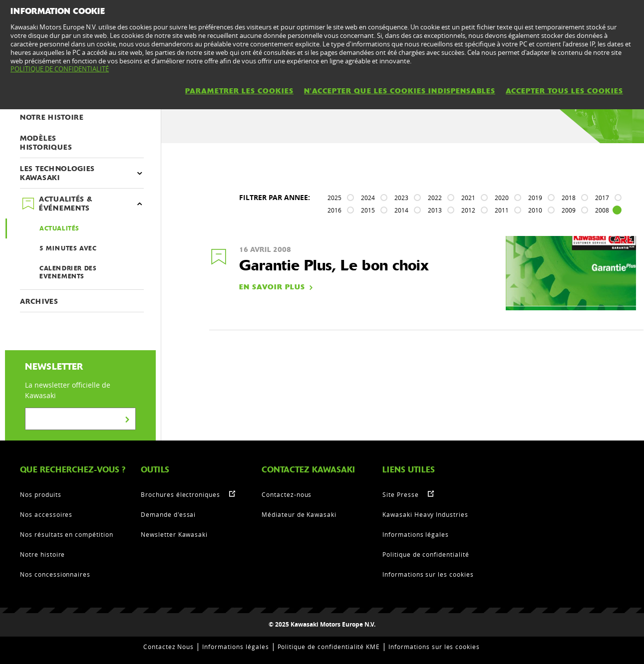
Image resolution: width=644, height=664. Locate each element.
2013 (435, 210)
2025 (334, 198)
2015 (368, 210)
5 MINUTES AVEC (68, 248)
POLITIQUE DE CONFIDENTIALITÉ (60, 69)
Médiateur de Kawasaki (299, 514)
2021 (468, 198)
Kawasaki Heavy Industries (425, 514)
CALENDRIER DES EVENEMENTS (68, 272)
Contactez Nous (168, 647)
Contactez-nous (287, 494)
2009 (569, 210)
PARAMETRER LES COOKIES (239, 91)
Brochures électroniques (180, 494)
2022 (435, 198)
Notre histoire (42, 554)
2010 (535, 210)
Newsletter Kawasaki (174, 534)
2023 (401, 198)
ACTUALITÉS (59, 228)
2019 (535, 198)
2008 (602, 210)
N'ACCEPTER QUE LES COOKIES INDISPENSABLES (400, 91)
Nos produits (41, 494)
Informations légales (416, 534)
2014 (401, 210)
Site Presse (401, 494)
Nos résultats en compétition (67, 534)
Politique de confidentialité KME (329, 647)
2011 (502, 210)
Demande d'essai (168, 514)
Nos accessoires (46, 514)
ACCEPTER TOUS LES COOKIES (564, 91)
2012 (468, 210)
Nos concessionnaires (55, 574)
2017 (602, 198)
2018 (569, 198)
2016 (334, 210)
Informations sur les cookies (428, 574)
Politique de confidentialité (426, 554)
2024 (368, 198)
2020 (502, 198)
